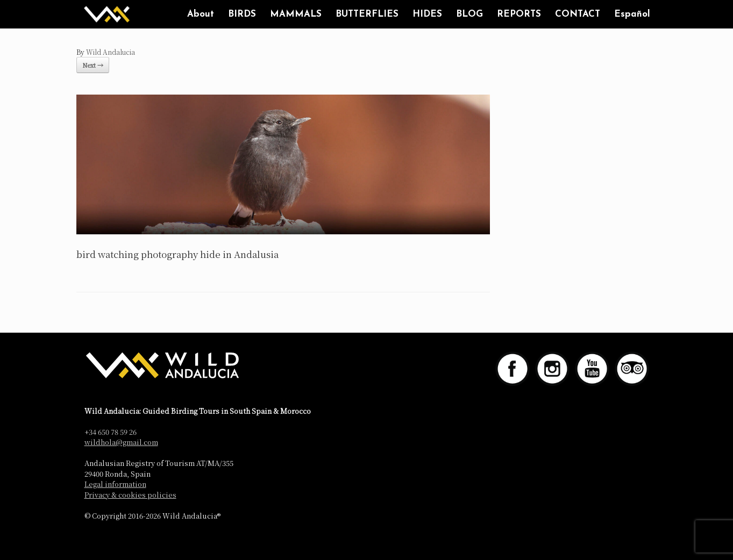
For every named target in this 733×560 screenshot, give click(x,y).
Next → (93, 65)
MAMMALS (296, 14)
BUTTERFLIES (367, 14)
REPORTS (519, 14)
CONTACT (578, 14)
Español (632, 14)
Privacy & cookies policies (130, 495)
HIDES (427, 14)
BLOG (469, 14)
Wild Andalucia (111, 52)
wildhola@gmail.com (121, 442)
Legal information (115, 484)
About (201, 14)
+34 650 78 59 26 (111, 432)
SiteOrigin (358, 539)
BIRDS (242, 14)
